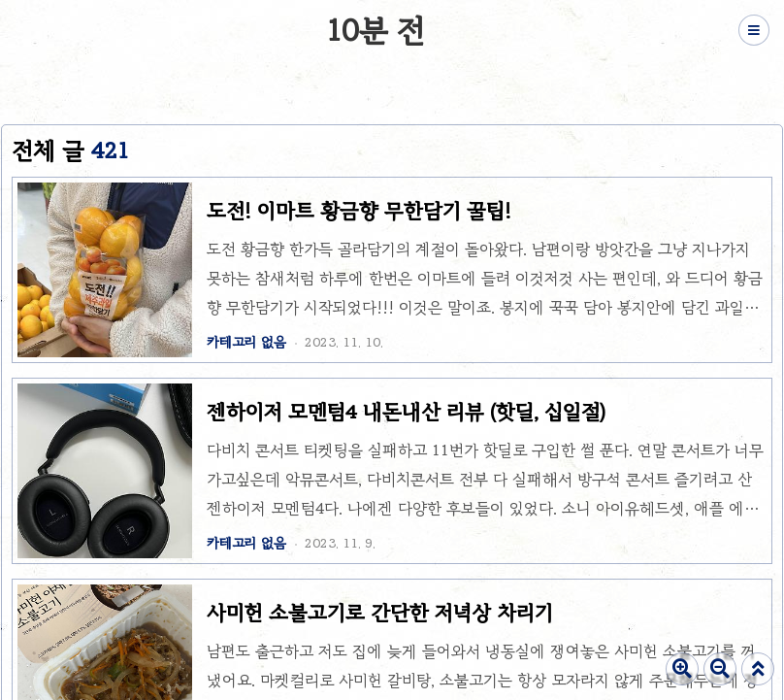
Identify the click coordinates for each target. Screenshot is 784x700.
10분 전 (376, 31)
